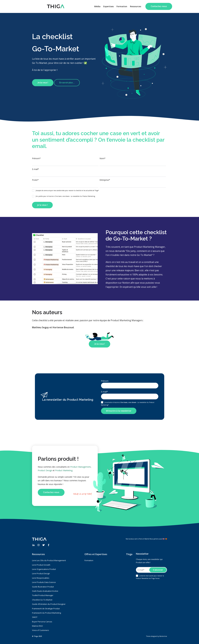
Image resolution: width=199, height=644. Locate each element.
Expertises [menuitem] (108, 6)
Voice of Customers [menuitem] (41, 630)
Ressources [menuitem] (136, 6)
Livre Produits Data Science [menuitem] (44, 582)
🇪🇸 (166, 539)
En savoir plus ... (67, 83)
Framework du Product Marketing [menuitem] (46, 613)
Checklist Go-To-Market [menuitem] (42, 600)
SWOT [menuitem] (35, 617)
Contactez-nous (159, 6)
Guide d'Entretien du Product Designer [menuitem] (49, 604)
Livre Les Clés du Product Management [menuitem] (49, 560)
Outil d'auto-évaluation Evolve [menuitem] (45, 591)
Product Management (80, 467)
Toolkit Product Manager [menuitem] (43, 595)
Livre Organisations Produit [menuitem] (44, 569)
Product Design (45, 470)
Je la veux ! (43, 83)
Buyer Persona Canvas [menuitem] (42, 622)
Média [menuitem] (97, 6)
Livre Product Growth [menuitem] (41, 565)
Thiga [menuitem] (129, 554)
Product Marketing (64, 470)
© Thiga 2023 (37, 636)
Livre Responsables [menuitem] (41, 578)
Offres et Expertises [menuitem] (96, 554)
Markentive (163, 636)
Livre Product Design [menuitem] (41, 573)
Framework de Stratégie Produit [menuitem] (46, 609)
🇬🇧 (163, 539)
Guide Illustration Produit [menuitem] (43, 587)
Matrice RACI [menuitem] (37, 626)
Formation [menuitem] (122, 6)
